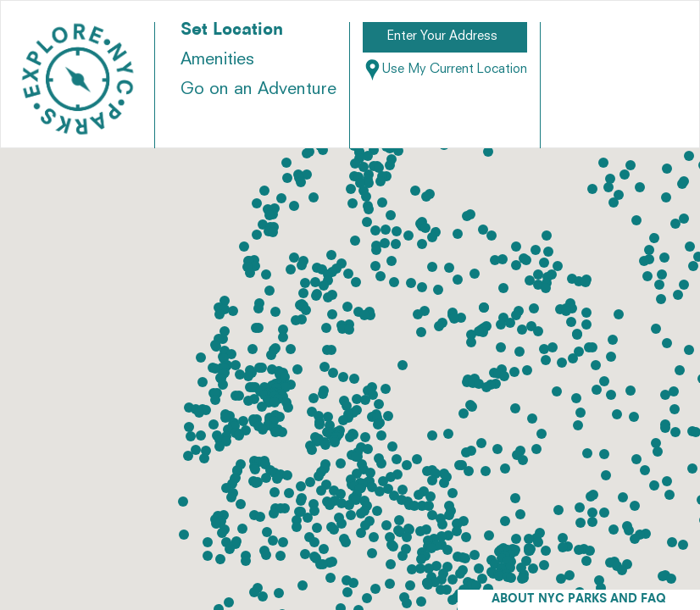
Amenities (217, 60)
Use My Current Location (445, 70)
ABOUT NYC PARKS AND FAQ (579, 599)
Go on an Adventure (258, 90)
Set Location (232, 30)
